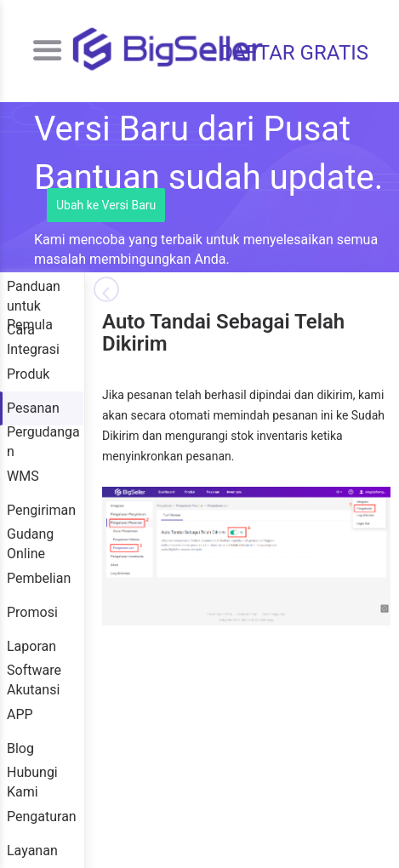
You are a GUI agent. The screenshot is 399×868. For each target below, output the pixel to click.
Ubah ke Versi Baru (106, 205)
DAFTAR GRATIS (294, 53)
